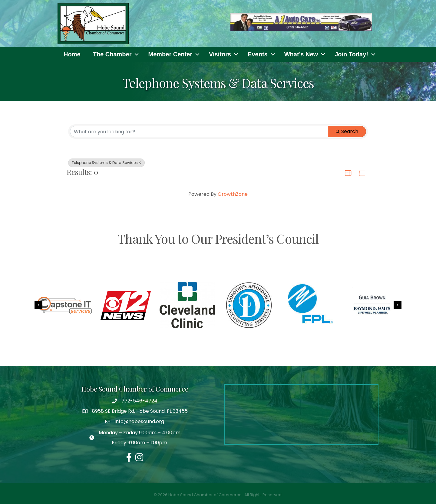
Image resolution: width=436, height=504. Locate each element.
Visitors (220, 54)
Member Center (170, 54)
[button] (348, 173)
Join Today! (351, 54)
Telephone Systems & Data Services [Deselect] (106, 163)
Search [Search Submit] (347, 131)
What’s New (301, 54)
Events (258, 54)
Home (72, 54)
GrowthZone (233, 194)
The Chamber (112, 54)
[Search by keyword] (199, 132)
